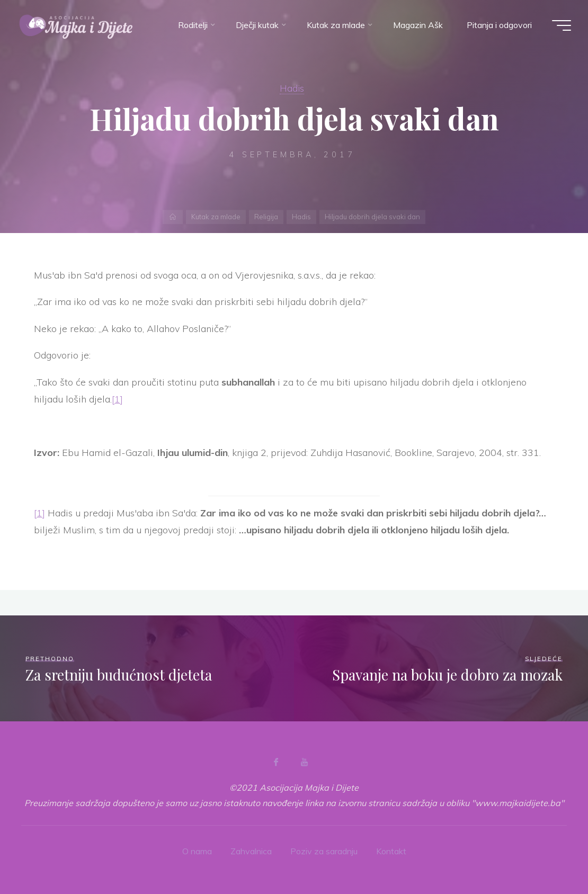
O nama (197, 851)
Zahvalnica (251, 851)
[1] (117, 399)
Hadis (292, 88)
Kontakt (391, 851)
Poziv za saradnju (324, 851)
